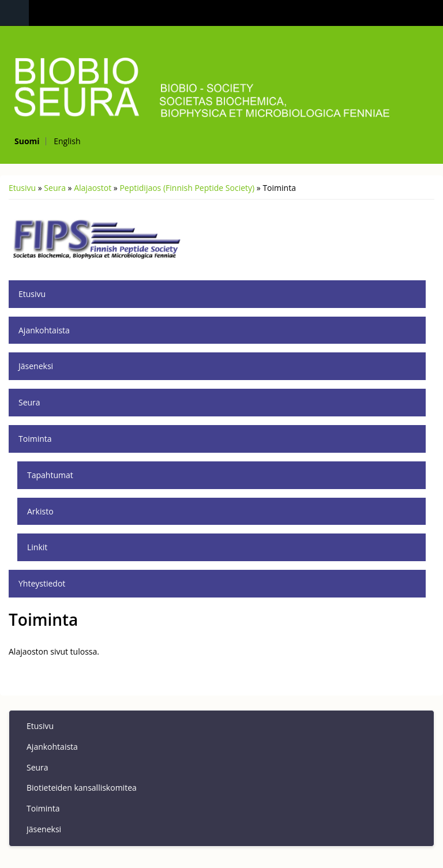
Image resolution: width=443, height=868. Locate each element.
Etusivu (22, 188)
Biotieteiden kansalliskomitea (82, 788)
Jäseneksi (36, 366)
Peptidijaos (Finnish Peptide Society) (187, 188)
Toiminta (35, 439)
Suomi (27, 141)
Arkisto (40, 511)
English (67, 141)
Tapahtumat (50, 475)
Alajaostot (93, 188)
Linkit (37, 547)
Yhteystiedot (42, 583)
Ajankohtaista (44, 330)
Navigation (14, 13)
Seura (55, 188)
